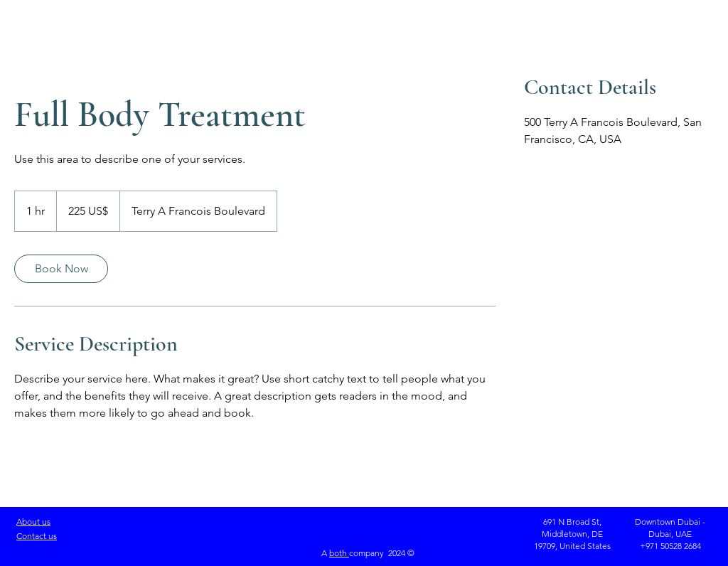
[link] (61, 269)
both (339, 553)
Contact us (37, 536)
